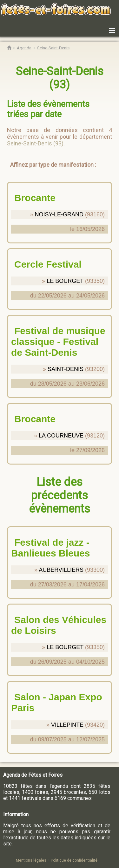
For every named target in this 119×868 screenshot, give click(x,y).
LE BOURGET (65, 281)
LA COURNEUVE (61, 436)
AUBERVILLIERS (61, 570)
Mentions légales (31, 860)
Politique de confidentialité (74, 860)
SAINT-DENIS (66, 369)
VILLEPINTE (67, 725)
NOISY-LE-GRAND (59, 214)
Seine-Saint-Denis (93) (35, 143)
